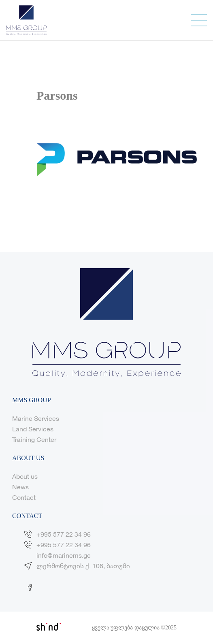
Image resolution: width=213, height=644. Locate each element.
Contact (24, 497)
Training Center (34, 439)
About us (25, 476)
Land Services (33, 429)
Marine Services (36, 418)
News (20, 487)
